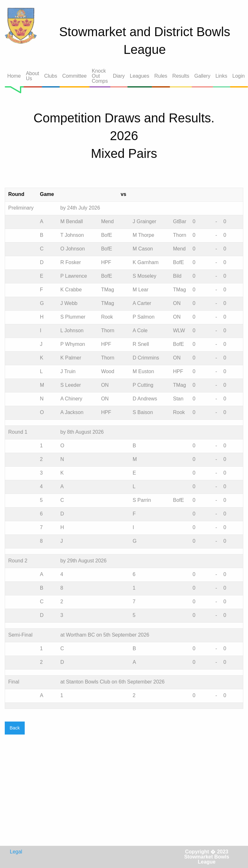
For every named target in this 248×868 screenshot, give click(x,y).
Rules (161, 76)
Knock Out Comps (100, 76)
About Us (33, 76)
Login (239, 76)
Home (14, 76)
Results (181, 76)
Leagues (140, 76)
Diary (119, 76)
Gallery (202, 76)
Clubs (51, 76)
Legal (16, 852)
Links (221, 76)
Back (15, 728)
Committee (74, 76)
